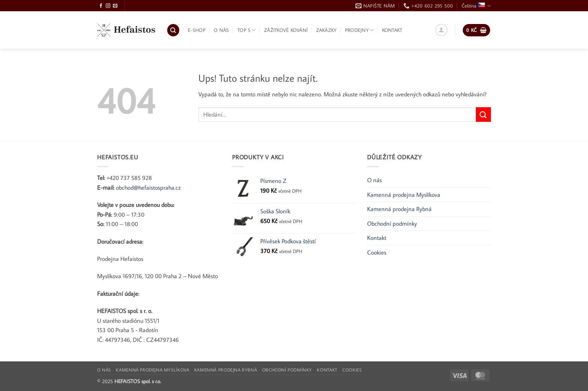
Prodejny (359, 30)
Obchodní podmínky (392, 223)
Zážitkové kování (286, 30)
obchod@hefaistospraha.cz (148, 187)
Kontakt (392, 30)
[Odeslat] (483, 115)
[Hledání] (173, 30)
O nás (221, 30)
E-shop (197, 30)
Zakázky (326, 30)
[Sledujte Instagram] (108, 6)
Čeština (476, 6)
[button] (441, 30)
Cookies (377, 252)
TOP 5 (247, 30)
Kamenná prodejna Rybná (399, 209)
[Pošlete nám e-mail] (115, 6)
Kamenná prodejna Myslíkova (404, 195)
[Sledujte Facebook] (101, 6)
